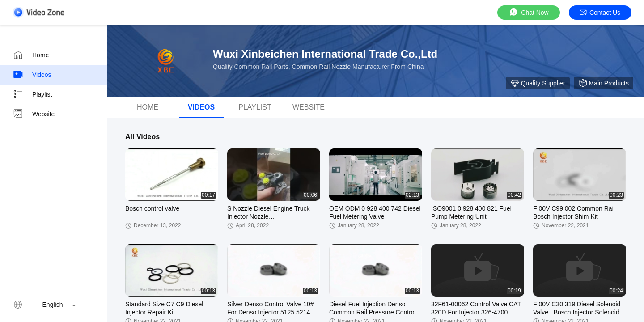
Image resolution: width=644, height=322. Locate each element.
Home (31, 55)
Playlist (32, 94)
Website (34, 114)
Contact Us (600, 13)
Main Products (604, 83)
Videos (32, 75)
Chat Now (528, 12)
